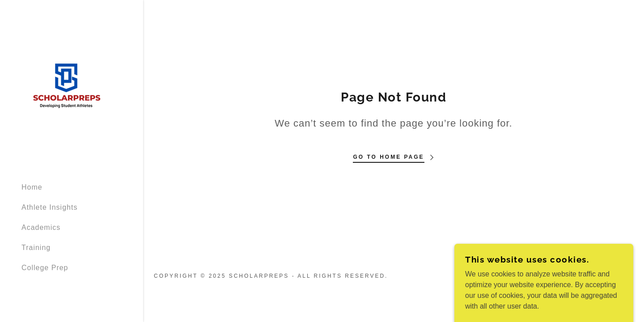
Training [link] (36, 248)
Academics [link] (41, 227)
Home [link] (32, 187)
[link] (66, 87)
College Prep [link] (45, 268)
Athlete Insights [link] (49, 207)
